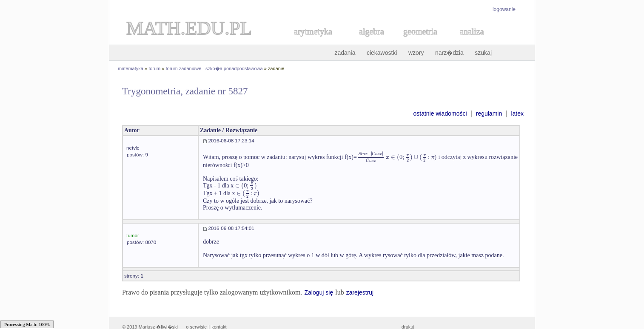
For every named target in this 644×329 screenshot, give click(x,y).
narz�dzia (449, 53)
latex (517, 113)
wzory (416, 53)
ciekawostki (382, 53)
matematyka (131, 68)
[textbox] (397, 157)
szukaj (483, 53)
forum (154, 68)
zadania (345, 53)
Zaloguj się (319, 292)
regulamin (489, 113)
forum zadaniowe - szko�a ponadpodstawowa (214, 68)
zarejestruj (360, 292)
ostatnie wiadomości (440, 113)
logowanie (504, 9)
